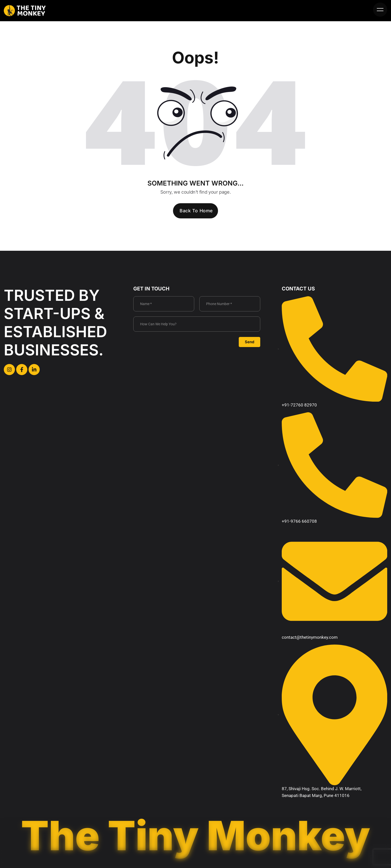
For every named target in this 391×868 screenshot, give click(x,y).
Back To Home (196, 211)
